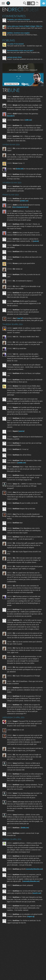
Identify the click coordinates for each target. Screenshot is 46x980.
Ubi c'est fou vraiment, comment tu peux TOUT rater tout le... (25, 28)
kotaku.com (25, 828)
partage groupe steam (14, 57)
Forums (9, 40)
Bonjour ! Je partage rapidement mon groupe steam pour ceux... (25, 59)
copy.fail (20, 318)
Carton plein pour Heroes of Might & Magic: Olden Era (25, 26)
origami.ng (31, 916)
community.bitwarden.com (34, 869)
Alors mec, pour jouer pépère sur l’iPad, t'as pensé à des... (24, 52)
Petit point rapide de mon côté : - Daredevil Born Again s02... (25, 46)
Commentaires (14, 16)
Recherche (25, 3)
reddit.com (28, 120)
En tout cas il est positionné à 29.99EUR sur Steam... (23, 35)
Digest (31, 10)
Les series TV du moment (15, 44)
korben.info (20, 169)
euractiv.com (37, 893)
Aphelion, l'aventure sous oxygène (18, 33)
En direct (13, 10)
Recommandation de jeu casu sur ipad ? (20, 51)
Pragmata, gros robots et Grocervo (19, 20)
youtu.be (36, 241)
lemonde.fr (11, 116)
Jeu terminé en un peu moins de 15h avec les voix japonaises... (25, 21)
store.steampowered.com (20, 207)
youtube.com (24, 201)
